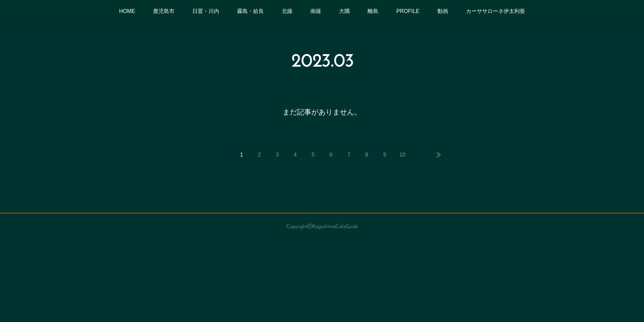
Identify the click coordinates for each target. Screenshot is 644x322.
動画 (443, 11)
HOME (127, 11)
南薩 (316, 11)
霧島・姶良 (250, 11)
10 (402, 155)
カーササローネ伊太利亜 (496, 11)
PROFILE (408, 11)
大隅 (344, 11)
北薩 (287, 11)
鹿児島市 (164, 11)
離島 (373, 11)
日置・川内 (206, 11)
